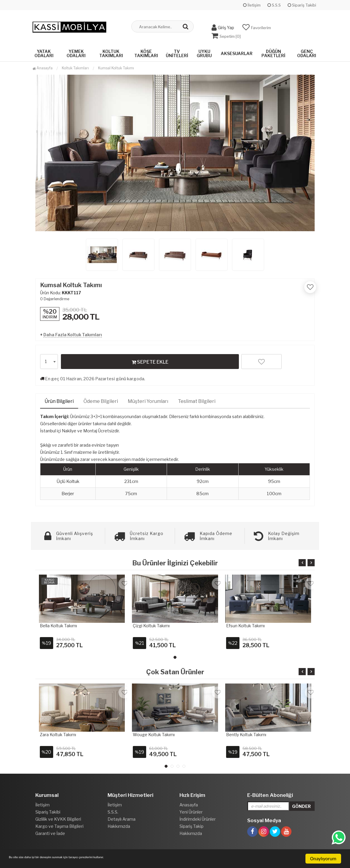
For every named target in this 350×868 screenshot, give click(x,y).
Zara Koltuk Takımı (58, 732)
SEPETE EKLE (150, 360)
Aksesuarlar (237, 51)
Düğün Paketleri (273, 51)
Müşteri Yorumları (148, 399)
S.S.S (274, 5)
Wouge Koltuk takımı (154, 732)
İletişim (252, 5)
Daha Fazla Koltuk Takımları (73, 333)
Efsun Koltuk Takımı (245, 624)
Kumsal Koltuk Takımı (116, 66)
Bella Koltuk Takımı (58, 624)
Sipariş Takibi (302, 5)
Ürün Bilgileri (59, 399)
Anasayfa (42, 66)
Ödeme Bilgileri (101, 399)
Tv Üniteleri (177, 51)
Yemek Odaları (76, 51)
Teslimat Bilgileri (197, 399)
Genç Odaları (307, 51)
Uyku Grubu (204, 51)
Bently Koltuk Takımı (246, 732)
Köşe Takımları (146, 51)
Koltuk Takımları (111, 51)
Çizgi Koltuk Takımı (151, 624)
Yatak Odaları (44, 51)
